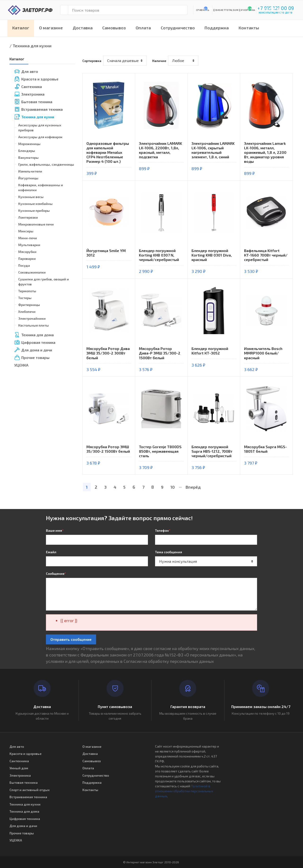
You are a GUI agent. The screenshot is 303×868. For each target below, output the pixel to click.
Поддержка (217, 28)
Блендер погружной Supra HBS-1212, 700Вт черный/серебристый (212, 451)
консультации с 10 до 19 (276, 13)
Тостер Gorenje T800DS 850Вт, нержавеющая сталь (160, 451)
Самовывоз (114, 28)
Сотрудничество (178, 28)
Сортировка (92, 61)
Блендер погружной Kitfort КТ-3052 (210, 351)
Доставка (83, 28)
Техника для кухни (32, 46)
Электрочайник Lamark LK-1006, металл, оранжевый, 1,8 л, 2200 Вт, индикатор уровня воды (265, 152)
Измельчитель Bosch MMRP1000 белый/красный (263, 353)
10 (173, 487)
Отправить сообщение (71, 639)
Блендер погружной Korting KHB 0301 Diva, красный (212, 255)
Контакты (249, 28)
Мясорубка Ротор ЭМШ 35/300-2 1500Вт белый (108, 449)
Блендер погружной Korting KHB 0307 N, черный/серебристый (159, 255)
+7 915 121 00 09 (276, 8)
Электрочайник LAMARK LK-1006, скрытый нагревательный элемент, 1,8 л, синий (213, 150)
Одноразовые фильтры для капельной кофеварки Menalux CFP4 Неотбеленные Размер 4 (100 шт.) (108, 152)
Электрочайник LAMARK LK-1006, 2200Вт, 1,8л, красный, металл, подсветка (160, 150)
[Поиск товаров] (128, 10)
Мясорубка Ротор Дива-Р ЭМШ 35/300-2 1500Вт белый (160, 353)
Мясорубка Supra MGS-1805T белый (265, 449)
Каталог (21, 28)
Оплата (143, 28)
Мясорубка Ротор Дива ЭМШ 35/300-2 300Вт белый (108, 353)
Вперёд (193, 487)
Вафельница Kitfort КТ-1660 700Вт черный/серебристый (266, 255)
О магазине (51, 28)
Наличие (159, 61)
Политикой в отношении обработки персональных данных (184, 791)
